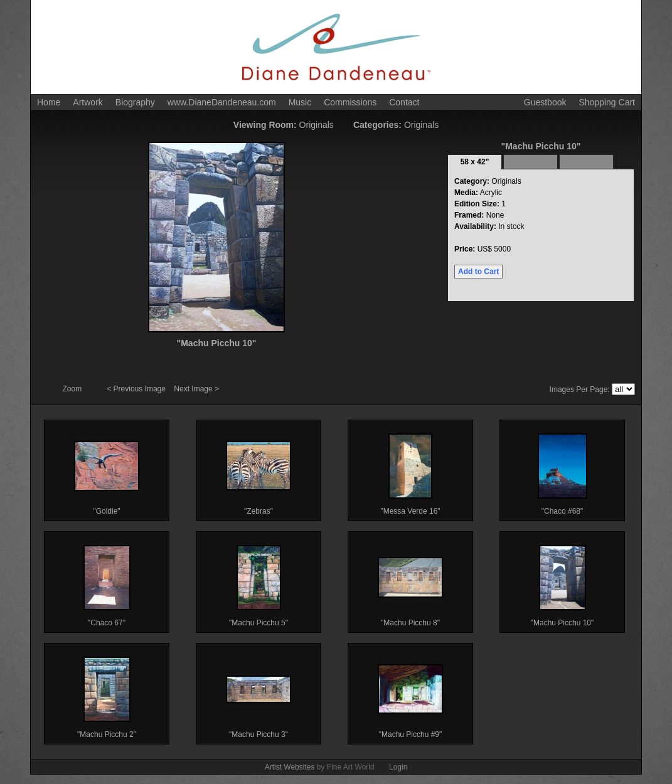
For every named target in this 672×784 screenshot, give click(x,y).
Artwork (88, 102)
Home (49, 102)
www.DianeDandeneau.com (222, 102)
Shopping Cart (607, 102)
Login (398, 767)
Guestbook (545, 102)
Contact (404, 102)
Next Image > (196, 389)
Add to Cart (478, 272)
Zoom (73, 389)
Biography (135, 102)
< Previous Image (137, 389)
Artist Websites (290, 767)
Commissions (350, 102)
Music (300, 102)
